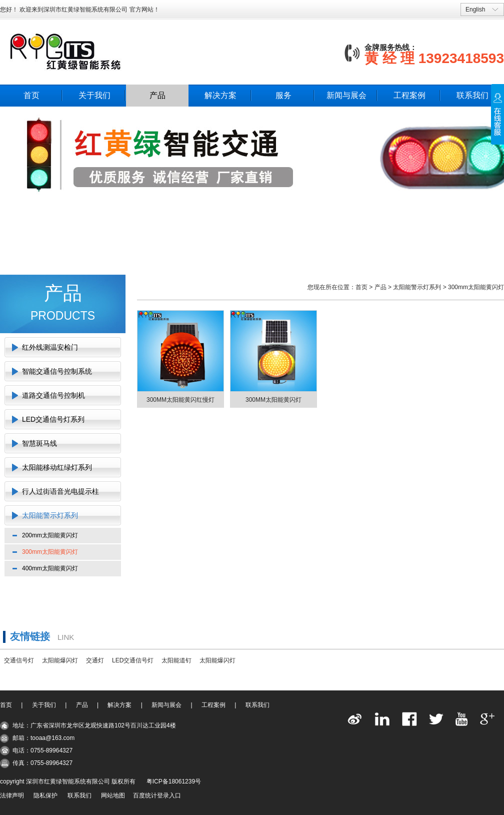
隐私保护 (45, 795)
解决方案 (220, 95)
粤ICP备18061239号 (174, 781)
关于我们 (94, 95)
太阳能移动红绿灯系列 (57, 467)
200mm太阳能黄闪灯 (50, 535)
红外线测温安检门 (50, 347)
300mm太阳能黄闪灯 (50, 552)
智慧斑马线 (39, 443)
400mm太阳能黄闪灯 (50, 568)
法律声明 (12, 795)
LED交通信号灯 (133, 660)
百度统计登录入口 (157, 795)
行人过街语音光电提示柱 (60, 491)
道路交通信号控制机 (53, 395)
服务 (283, 95)
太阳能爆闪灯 (60, 660)
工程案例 (409, 95)
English (475, 10)
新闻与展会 (346, 95)
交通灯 (95, 660)
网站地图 (113, 795)
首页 (31, 95)
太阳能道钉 (176, 660)
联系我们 (472, 95)
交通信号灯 (19, 660)
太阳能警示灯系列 (50, 515)
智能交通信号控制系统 (57, 371)
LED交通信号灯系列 (53, 419)
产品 (157, 95)
